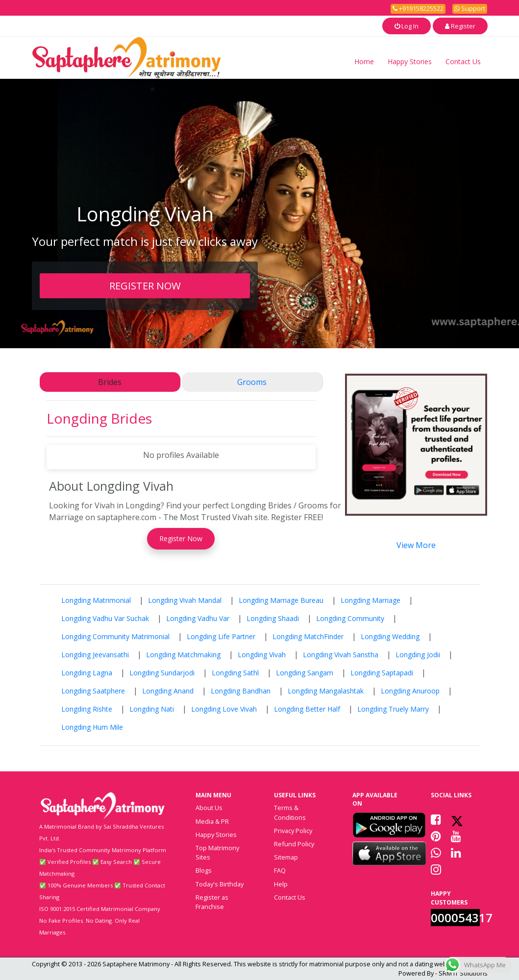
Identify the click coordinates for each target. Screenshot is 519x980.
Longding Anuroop (410, 691)
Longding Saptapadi (382, 673)
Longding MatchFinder (308, 636)
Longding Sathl (235, 673)
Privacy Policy (293, 831)
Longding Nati (152, 709)
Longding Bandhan (241, 691)
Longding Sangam (305, 673)
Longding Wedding (390, 636)
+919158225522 (418, 8)
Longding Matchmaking (183, 655)
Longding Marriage (371, 600)
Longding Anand (168, 691)
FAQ (280, 870)
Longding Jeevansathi (95, 655)
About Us (209, 808)
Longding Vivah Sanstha (341, 655)
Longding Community (350, 618)
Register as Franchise (212, 902)
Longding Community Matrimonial (115, 636)
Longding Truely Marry (393, 709)
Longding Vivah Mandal (185, 600)
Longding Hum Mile (92, 727)
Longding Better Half (307, 709)
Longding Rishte (87, 709)
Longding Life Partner (221, 636)
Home (364, 61)
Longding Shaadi (273, 618)
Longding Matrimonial (96, 600)
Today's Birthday (220, 884)
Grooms (252, 382)
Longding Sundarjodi (162, 673)
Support (470, 8)
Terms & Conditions (290, 812)
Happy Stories (410, 61)
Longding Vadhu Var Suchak (105, 618)
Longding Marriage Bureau (281, 600)
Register (460, 26)
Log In (407, 26)
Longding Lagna (87, 673)
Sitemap (286, 857)
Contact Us (463, 61)
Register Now (181, 538)
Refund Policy (294, 844)
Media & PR (212, 821)
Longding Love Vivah (224, 709)
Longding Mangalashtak (326, 691)
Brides (110, 382)
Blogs (204, 870)
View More (416, 545)
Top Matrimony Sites (217, 852)
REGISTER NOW (145, 286)
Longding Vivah (262, 655)
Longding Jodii (418, 655)
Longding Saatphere (93, 691)
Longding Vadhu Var (198, 618)
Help (281, 884)
